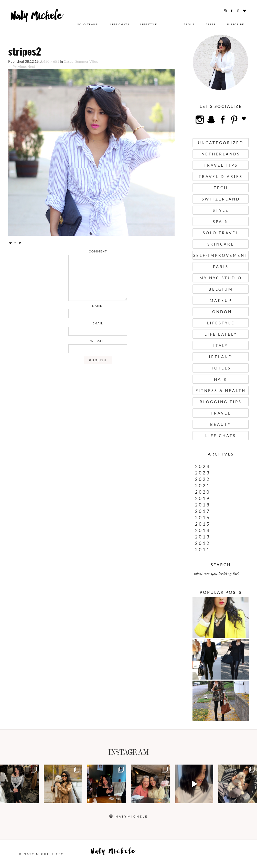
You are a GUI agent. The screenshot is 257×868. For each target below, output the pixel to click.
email (98, 323)
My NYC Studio (221, 278)
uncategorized (221, 143)
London (221, 312)
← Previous (17, 66)
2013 (203, 537)
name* (98, 306)
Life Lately (221, 334)
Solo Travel (88, 24)
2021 (203, 486)
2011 (203, 550)
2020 (203, 492)
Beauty (221, 424)
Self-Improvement (221, 255)
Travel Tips (221, 165)
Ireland (221, 357)
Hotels (221, 368)
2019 (203, 498)
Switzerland (221, 199)
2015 (203, 524)
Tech (221, 188)
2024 (203, 466)
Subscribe (235, 24)
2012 (203, 543)
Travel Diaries (221, 176)
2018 (203, 505)
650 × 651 (51, 61)
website (98, 341)
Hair (221, 379)
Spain (221, 221)
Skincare (221, 244)
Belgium (221, 289)
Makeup (221, 300)
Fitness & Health (221, 390)
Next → (33, 66)
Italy (221, 345)
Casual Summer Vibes (81, 61)
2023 (203, 473)
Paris (221, 267)
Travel (221, 413)
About (189, 24)
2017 (203, 511)
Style (221, 210)
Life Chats (120, 24)
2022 (203, 479)
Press (211, 24)
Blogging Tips (221, 402)
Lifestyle (149, 24)
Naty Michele (39, 22)
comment (98, 251)
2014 (203, 530)
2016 (203, 518)
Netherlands (221, 154)
